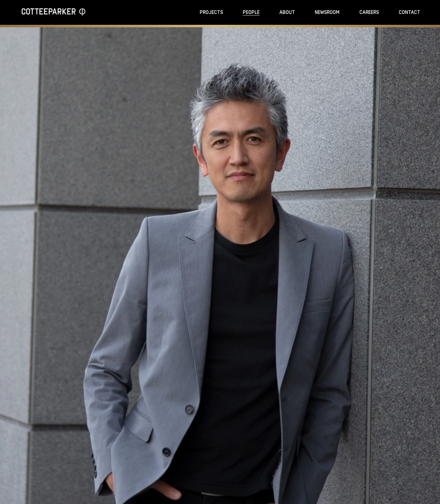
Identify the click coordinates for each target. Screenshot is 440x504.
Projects (211, 12)
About (287, 12)
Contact (409, 12)
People (251, 12)
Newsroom (327, 12)
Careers (369, 12)
